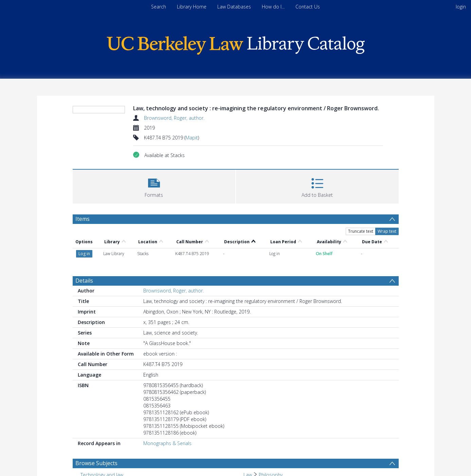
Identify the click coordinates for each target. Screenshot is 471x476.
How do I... (273, 7)
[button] (154, 186)
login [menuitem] (461, 7)
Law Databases (234, 7)
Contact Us (308, 7)
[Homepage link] (236, 44)
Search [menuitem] (159, 7)
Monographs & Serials (167, 443)
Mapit (192, 138)
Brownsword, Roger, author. (174, 118)
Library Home (192, 7)
